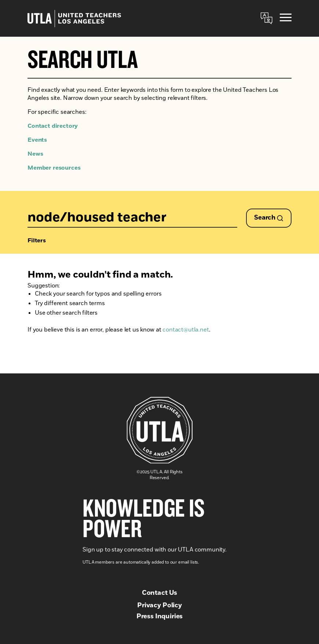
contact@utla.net (186, 330)
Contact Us (159, 593)
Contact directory (53, 126)
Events (37, 140)
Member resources (54, 168)
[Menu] (286, 19)
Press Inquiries (160, 616)
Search (269, 218)
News (35, 154)
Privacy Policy (159, 605)
